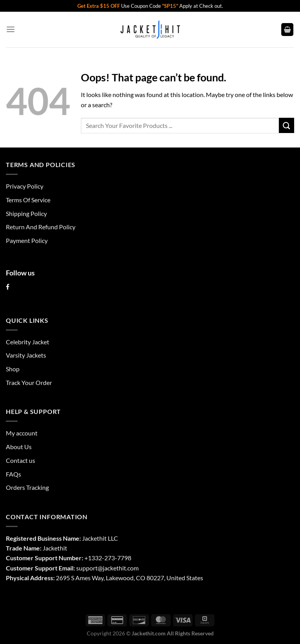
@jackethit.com (118, 568)
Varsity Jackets (26, 355)
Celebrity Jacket (28, 342)
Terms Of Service (28, 200)
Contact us (21, 460)
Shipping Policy (26, 213)
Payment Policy (27, 240)
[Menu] (11, 30)
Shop (13, 369)
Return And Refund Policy (41, 227)
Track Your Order (29, 382)
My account (22, 433)
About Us (19, 447)
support (87, 568)
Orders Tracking (27, 487)
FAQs (13, 474)
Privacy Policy (25, 186)
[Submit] (287, 125)
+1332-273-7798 (108, 558)
